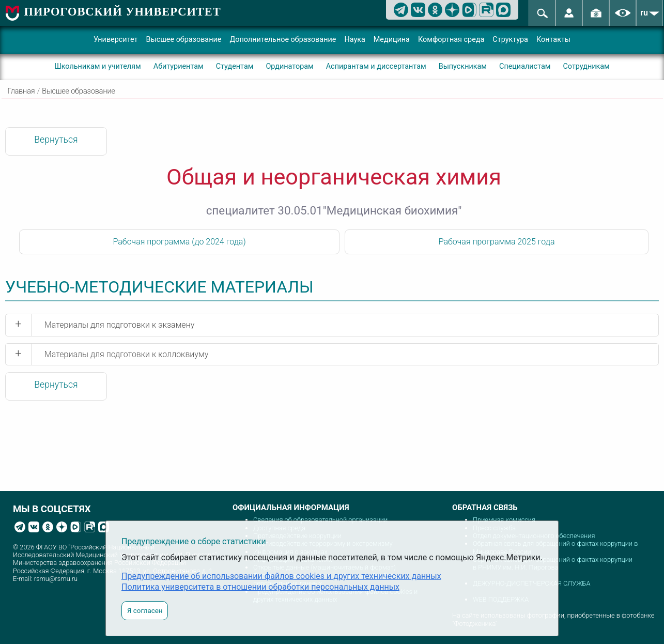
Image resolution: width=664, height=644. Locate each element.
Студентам (235, 66)
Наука (354, 40)
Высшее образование (184, 40)
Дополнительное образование (283, 40)
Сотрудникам (586, 66)
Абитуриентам (179, 66)
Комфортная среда (451, 40)
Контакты (553, 40)
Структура (510, 40)
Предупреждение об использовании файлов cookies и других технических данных (281, 576)
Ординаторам (289, 66)
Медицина (392, 40)
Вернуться (56, 140)
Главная (21, 91)
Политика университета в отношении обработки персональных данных (260, 587)
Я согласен (145, 611)
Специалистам (525, 66)
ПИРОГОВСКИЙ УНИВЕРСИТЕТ (123, 12)
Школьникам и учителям (98, 66)
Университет (116, 40)
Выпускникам (463, 66)
